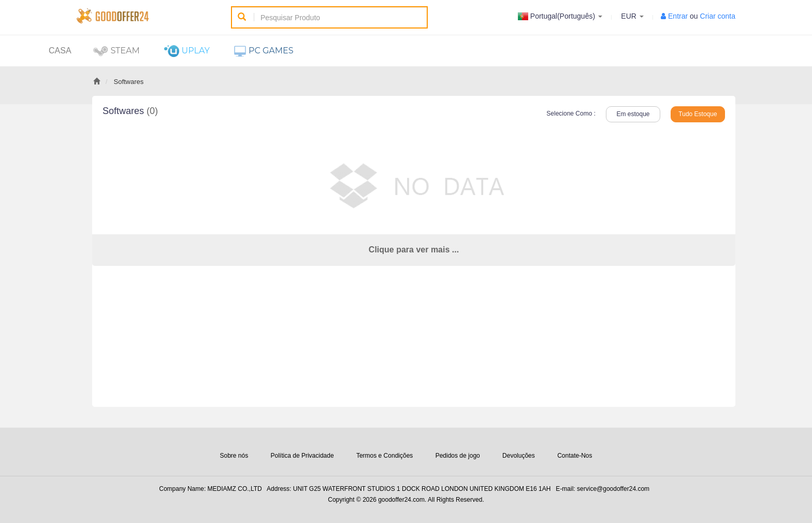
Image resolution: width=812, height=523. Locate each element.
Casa (60, 51)
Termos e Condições (385, 456)
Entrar (678, 16)
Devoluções (519, 456)
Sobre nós (234, 456)
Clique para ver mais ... (414, 250)
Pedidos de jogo (458, 456)
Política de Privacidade (302, 456)
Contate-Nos (575, 456)
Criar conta (718, 16)
